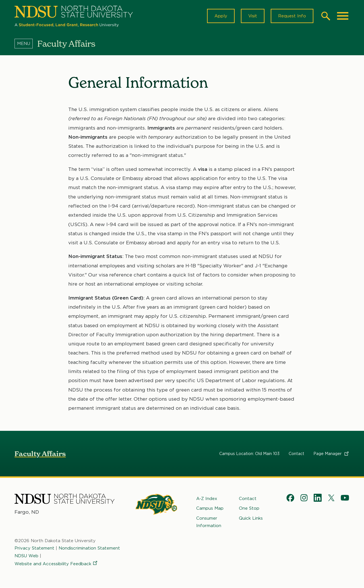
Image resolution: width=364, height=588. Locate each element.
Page (331, 454)
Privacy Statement (34, 548)
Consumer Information (209, 522)
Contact (296, 454)
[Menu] (26, 44)
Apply (221, 16)
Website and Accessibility (56, 564)
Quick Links (251, 518)
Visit (253, 16)
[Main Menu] (343, 16)
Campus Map (210, 509)
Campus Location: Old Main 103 (249, 454)
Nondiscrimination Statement (89, 548)
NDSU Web (26, 556)
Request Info (292, 16)
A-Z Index (207, 499)
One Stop (249, 509)
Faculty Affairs (40, 454)
